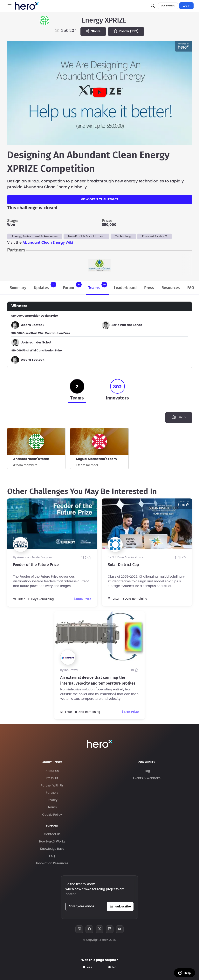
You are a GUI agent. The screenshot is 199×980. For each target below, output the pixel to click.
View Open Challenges (99, 199)
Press (149, 288)
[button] (10, 6)
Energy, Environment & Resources (35, 236)
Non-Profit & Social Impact (86, 236)
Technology (123, 236)
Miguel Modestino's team (96, 459)
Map (179, 417)
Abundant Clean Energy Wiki (48, 243)
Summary (18, 288)
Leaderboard (125, 288)
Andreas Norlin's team (31, 459)
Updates (45, 286)
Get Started (168, 6)
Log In (186, 6)
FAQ (191, 288)
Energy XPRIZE (104, 20)
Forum (72, 286)
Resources (171, 288)
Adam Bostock (33, 325)
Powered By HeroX (154, 236)
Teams (98, 286)
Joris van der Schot (127, 325)
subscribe (120, 906)
